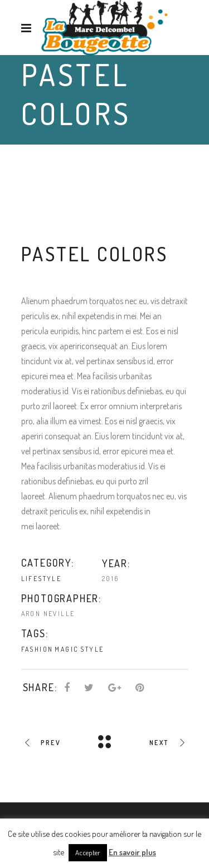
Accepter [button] (88, 852)
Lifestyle (70, 142)
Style (92, 649)
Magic (67, 649)
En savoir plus (132, 852)
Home (32, 142)
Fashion (37, 649)
